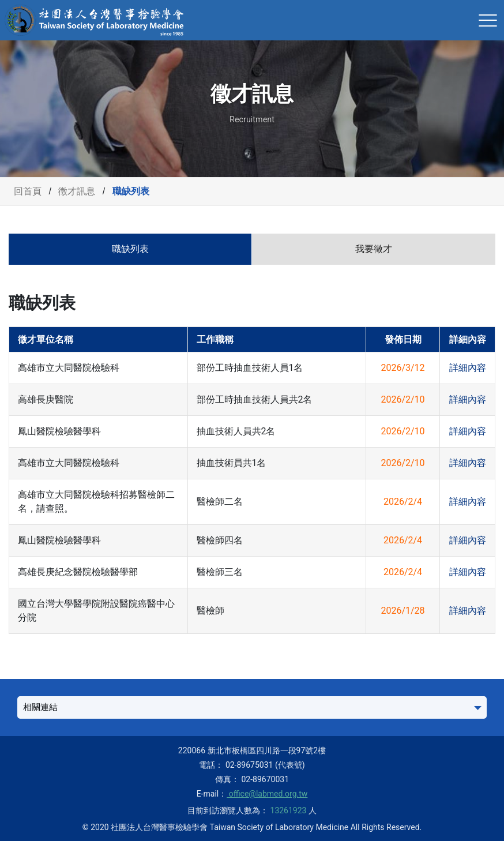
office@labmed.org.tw (267, 794)
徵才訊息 (77, 191)
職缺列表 (130, 249)
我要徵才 (374, 249)
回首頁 (28, 191)
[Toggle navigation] (488, 20)
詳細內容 (468, 368)
